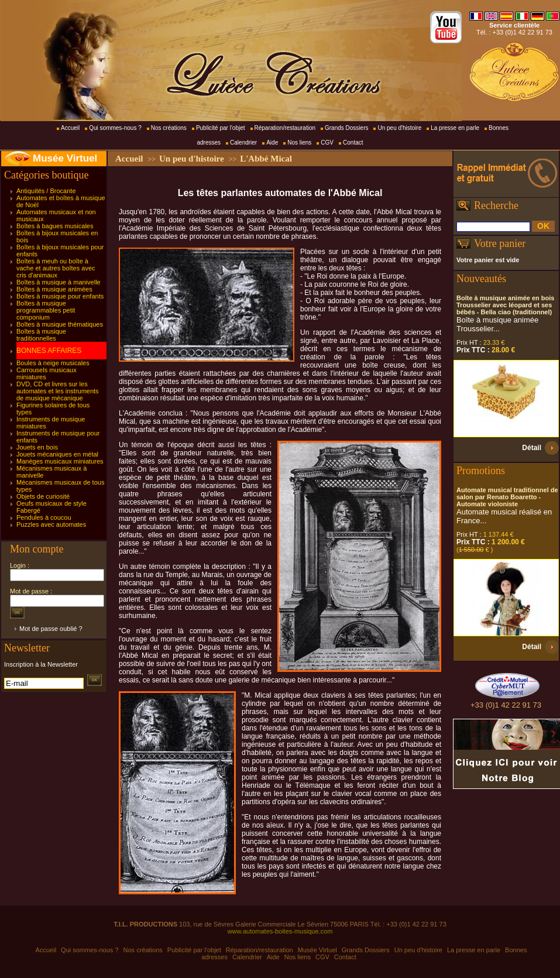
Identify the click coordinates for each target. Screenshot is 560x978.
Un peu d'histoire (399, 128)
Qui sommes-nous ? (115, 128)
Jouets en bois (37, 447)
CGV (327, 143)
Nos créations (169, 128)
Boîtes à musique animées (54, 289)
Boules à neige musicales (53, 363)
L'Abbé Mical (266, 159)
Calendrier (243, 143)
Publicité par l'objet (221, 128)
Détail (532, 448)
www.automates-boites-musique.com (280, 931)
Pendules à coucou (44, 517)
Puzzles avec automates (51, 524)
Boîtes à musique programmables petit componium (46, 310)
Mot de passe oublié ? (51, 629)
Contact (353, 143)
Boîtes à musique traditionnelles (41, 335)
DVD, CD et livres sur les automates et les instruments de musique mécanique (58, 391)
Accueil (70, 128)
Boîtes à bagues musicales (55, 226)
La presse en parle (455, 128)
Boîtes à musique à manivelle (59, 282)
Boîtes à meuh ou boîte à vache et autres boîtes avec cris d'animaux (56, 268)
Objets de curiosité (43, 496)
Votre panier (500, 243)
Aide (272, 143)
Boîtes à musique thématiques (60, 324)
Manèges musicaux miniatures (60, 461)
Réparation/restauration (285, 128)
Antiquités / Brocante (46, 191)
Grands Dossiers (346, 128)
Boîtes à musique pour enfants (60, 296)
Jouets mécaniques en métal (57, 454)
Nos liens (299, 143)
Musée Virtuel (65, 158)
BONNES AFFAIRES (49, 351)
